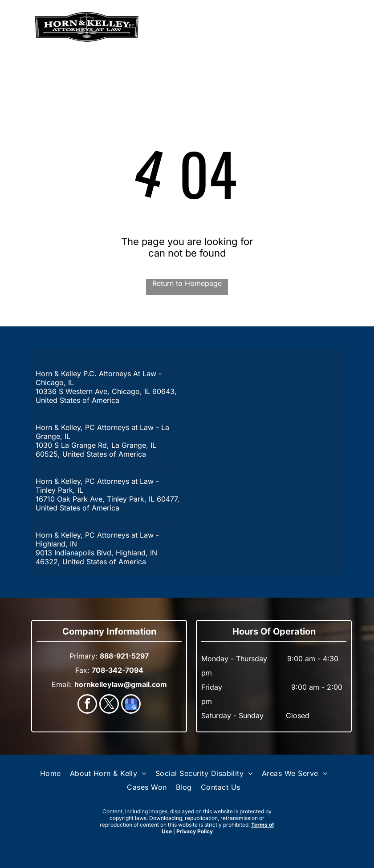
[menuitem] (51, 773)
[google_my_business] (131, 705)
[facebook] (87, 705)
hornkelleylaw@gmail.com (121, 684)
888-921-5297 (311, 27)
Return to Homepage (187, 283)
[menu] (20, 27)
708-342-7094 (118, 670)
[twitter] (109, 705)
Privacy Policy (195, 831)
